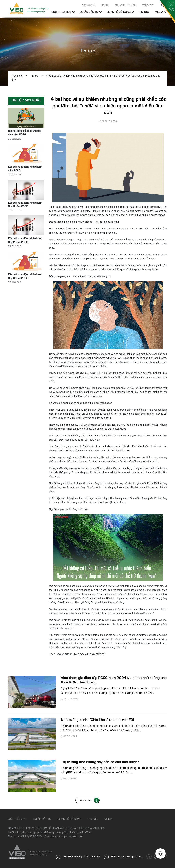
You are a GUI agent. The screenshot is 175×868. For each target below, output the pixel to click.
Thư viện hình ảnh (126, 6)
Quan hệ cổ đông (119, 12)
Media (159, 12)
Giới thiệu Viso (61, 12)
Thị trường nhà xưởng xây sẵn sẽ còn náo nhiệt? (100, 762)
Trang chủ (89, 6)
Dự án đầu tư (89, 12)
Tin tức (144, 12)
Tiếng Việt (148, 6)
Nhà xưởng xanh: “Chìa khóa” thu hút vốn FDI (97, 720)
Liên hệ (105, 6)
